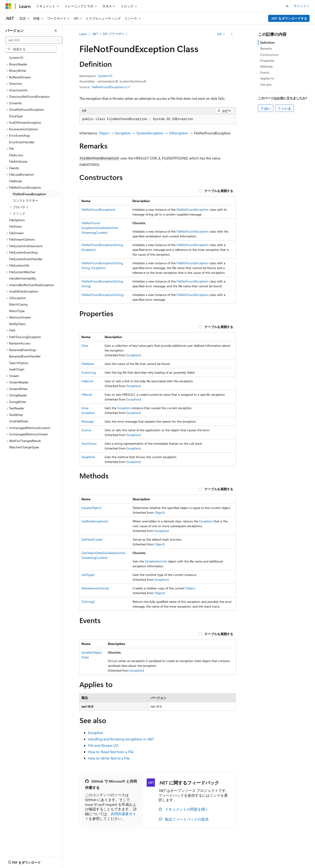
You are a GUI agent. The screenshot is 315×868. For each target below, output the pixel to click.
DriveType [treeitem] (16, 116)
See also (266, 84)
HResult (87, 394)
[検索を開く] (287, 6)
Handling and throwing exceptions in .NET (121, 739)
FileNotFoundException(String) (103, 295)
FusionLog (89, 372)
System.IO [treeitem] (16, 58)
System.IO (105, 76)
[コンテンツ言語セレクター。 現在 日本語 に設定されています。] (15, 861)
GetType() (88, 575)
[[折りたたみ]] (56, 31)
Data (85, 345)
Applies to (267, 78)
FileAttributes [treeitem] (18, 161)
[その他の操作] (232, 34)
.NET (95, 34)
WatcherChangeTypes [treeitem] (24, 447)
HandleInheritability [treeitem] (23, 278)
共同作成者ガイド (111, 816)
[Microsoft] (8, 6)
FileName (88, 364)
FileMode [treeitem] (15, 181)
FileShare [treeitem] (15, 226)
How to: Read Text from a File (111, 752)
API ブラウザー (114, 34)
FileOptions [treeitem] (17, 220)
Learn (83, 34)
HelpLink (87, 381)
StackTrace (89, 443)
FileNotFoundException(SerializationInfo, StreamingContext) (100, 228)
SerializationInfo (156, 561)
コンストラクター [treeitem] (25, 200)
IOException (179, 133)
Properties (267, 60)
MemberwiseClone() (95, 588)
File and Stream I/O (103, 745)
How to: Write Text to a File (109, 758)
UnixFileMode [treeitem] (19, 421)
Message (88, 421)
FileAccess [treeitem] (16, 155)
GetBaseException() (95, 521)
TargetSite (88, 457)
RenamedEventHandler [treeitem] (25, 356)
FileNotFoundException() (98, 209)
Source (86, 430)
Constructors (269, 55)
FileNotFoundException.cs (110, 87)
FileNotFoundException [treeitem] (29, 194)
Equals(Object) (91, 508)
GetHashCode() (92, 539)
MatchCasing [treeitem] (18, 304)
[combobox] (34, 40)
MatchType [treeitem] (17, 311)
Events (265, 72)
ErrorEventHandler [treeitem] (22, 142)
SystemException (150, 133)
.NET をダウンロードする (289, 18)
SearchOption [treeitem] (19, 363)
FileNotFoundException (193, 209)
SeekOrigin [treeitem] (17, 369)
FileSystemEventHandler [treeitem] (26, 259)
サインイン (302, 6)
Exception (123, 133)
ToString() (88, 602)
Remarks (266, 48)
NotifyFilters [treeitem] (17, 324)
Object (104, 133)
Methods (266, 66)
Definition (267, 42)
